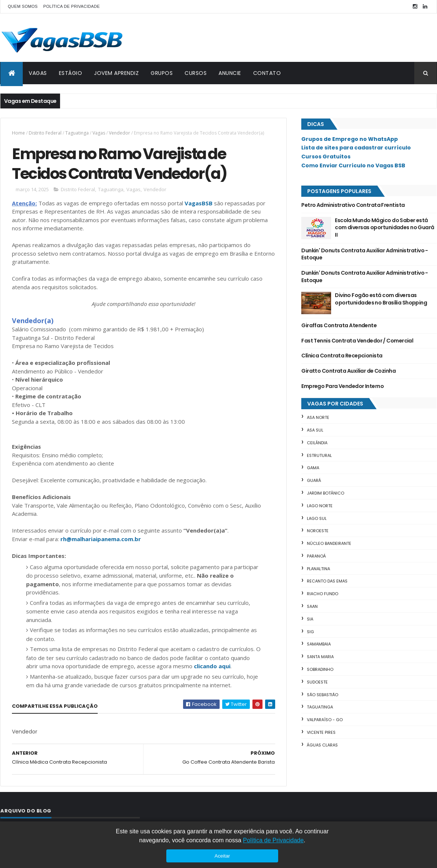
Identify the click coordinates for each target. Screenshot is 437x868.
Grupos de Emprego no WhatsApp (350, 139)
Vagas (99, 133)
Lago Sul (317, 518)
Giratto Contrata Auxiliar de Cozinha (348, 371)
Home (18, 133)
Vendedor (120, 133)
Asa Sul (315, 430)
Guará (314, 480)
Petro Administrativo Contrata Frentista (353, 205)
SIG (310, 632)
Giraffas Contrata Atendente (339, 325)
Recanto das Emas (327, 581)
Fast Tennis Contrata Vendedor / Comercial (357, 341)
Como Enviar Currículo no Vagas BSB (353, 165)
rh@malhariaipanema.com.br (101, 539)
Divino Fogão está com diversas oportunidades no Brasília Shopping (381, 299)
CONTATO (267, 73)
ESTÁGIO (71, 73)
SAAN (312, 606)
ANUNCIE (230, 73)
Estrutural (319, 455)
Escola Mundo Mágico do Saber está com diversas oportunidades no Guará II (384, 228)
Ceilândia (317, 443)
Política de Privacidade (273, 840)
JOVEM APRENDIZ (116, 73)
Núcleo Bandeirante (329, 543)
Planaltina (318, 569)
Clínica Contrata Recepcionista (342, 356)
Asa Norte (318, 417)
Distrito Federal (45, 133)
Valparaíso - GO (325, 720)
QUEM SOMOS (23, 6)
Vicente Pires (321, 732)
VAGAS (38, 73)
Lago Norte (320, 506)
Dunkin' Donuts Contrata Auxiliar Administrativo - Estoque (365, 254)
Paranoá (316, 556)
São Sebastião (323, 695)
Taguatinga (77, 133)
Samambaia (319, 644)
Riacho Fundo (323, 594)
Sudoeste (317, 682)
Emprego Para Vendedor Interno (342, 386)
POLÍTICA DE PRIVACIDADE (72, 6)
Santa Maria (320, 657)
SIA (310, 619)
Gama (313, 468)
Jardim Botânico (326, 493)
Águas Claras (322, 745)
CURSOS (196, 73)
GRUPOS (162, 73)
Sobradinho (320, 669)
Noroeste (318, 531)
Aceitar (222, 856)
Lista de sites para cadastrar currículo (356, 148)
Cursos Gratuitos (326, 157)
